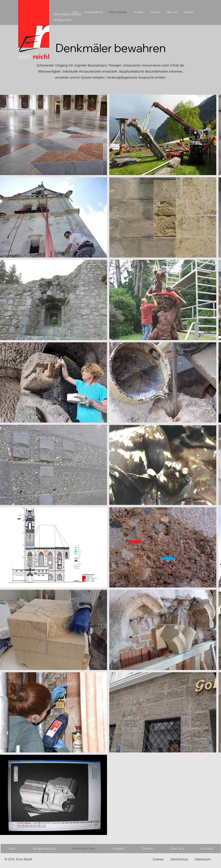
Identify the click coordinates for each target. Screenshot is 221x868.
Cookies (158, 859)
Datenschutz (179, 859)
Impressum (203, 859)
